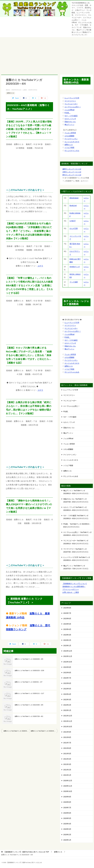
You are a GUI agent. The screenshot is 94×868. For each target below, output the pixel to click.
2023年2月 (67, 640)
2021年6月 (67, 748)
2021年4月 (67, 759)
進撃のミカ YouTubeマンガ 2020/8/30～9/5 (29, 659)
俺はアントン (69, 125)
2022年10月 (68, 662)
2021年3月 (67, 764)
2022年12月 (68, 651)
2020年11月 (68, 786)
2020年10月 (68, 791)
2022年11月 (68, 656)
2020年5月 (67, 818)
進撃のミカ (10, 93)
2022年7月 (67, 678)
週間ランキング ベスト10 (72, 169)
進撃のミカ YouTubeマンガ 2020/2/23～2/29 (29, 671)
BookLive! (73, 206)
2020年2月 (67, 835)
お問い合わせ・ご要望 (71, 592)
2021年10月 (68, 727)
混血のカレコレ (70, 122)
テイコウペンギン (71, 139)
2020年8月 (67, 802)
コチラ (40, 266)
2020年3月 (67, 829)
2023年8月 (67, 608)
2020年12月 (68, 781)
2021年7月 (67, 743)
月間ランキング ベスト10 (72, 172)
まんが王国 (74, 228)
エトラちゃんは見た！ (73, 107)
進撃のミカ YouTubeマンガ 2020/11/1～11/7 (29, 693)
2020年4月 (67, 824)
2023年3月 (67, 635)
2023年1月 (67, 646)
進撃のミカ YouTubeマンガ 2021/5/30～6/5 (29, 705)
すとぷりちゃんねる (72, 372)
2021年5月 (67, 754)
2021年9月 (67, 732)
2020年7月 (67, 808)
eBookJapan (74, 198)
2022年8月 (67, 673)
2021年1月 (67, 775)
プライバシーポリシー (71, 589)
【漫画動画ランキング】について (75, 584)
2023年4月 (67, 629)
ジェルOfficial (69, 110)
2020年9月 (67, 797)
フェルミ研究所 (70, 133)
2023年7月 (67, 613)
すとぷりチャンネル (72, 151)
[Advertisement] (47, 55)
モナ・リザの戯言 (71, 116)
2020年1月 (67, 840)
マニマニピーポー (71, 104)
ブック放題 (74, 282)
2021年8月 (67, 737)
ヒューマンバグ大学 (72, 98)
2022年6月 (67, 683)
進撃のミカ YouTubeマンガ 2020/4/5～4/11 (44, 731)
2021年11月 (68, 721)
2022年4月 (67, 694)
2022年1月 (67, 710)
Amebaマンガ (75, 267)
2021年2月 (67, 770)
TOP (26, 852)
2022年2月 (67, 705)
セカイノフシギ (70, 119)
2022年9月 (67, 667)
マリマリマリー (70, 101)
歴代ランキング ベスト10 (72, 175)
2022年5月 (67, 689)
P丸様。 (67, 113)
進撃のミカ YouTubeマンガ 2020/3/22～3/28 (17, 731)
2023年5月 (67, 624)
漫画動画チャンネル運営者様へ (74, 586)
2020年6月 (67, 813)
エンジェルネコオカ (72, 142)
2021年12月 (68, 716)
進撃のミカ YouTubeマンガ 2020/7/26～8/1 (29, 716)
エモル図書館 (69, 136)
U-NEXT (73, 221)
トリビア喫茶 (69, 148)
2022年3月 (67, 700)
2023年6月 (67, 619)
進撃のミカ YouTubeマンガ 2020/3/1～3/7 (29, 682)
